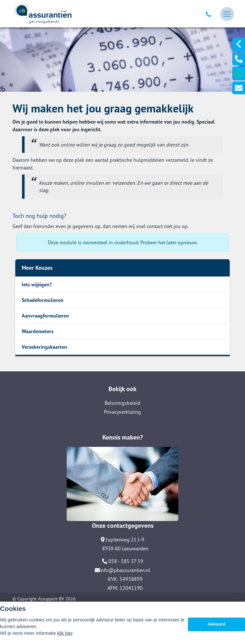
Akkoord (216, 624)
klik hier (65, 633)
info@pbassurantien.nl (122, 570)
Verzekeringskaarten (44, 347)
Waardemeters (38, 331)
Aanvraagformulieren (45, 316)
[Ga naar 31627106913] (239, 73)
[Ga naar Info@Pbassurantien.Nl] (239, 88)
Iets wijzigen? (37, 284)
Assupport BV (51, 599)
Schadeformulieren (43, 300)
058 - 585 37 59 (123, 561)
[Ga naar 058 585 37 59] (209, 14)
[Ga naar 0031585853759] (239, 59)
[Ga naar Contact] (122, 483)
